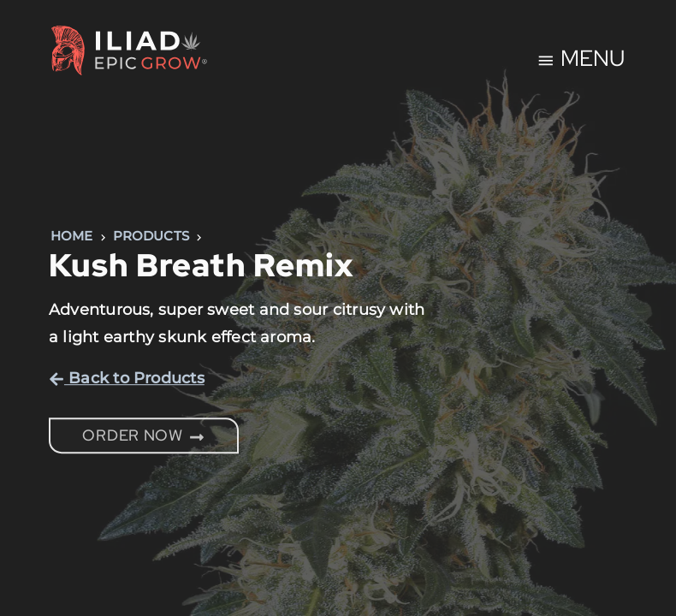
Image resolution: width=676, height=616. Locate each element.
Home (72, 236)
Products (151, 236)
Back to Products (127, 378)
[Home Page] (129, 54)
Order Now (143, 435)
